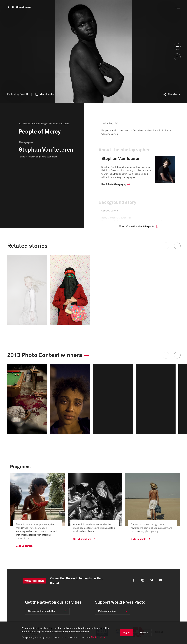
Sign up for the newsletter (42, 611)
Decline (144, 633)
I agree (127, 633)
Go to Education (24, 546)
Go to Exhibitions (82, 539)
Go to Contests (138, 539)
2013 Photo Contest (21, 7)
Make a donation (107, 611)
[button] (166, 246)
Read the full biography (114, 184)
